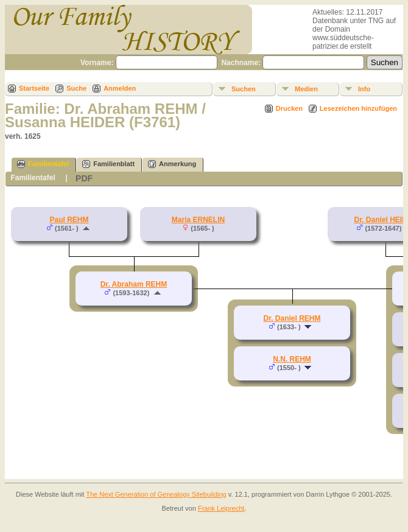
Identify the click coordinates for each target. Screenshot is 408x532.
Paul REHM (69, 220)
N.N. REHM (292, 359)
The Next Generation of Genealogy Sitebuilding (156, 494)
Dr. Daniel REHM (292, 318)
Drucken (289, 108)
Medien (306, 89)
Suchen (244, 89)
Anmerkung (172, 164)
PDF (84, 178)
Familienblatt (108, 164)
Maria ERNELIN (198, 220)
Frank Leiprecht (221, 508)
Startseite (34, 88)
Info (364, 89)
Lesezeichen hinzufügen (358, 108)
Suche (76, 88)
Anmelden (120, 88)
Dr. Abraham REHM (134, 284)
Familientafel (43, 164)
